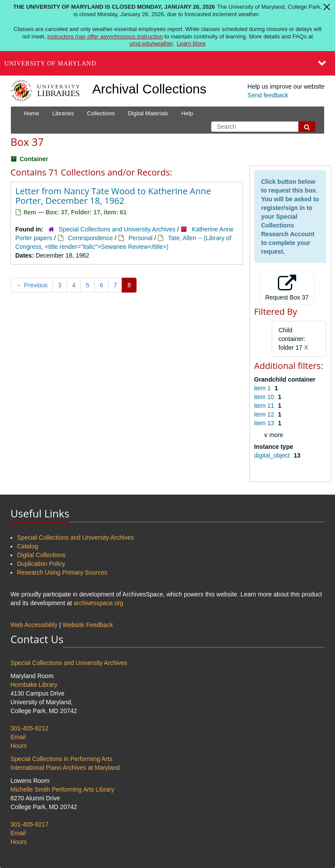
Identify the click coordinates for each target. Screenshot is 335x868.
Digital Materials (148, 113)
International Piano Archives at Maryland (65, 768)
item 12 (265, 414)
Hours (19, 746)
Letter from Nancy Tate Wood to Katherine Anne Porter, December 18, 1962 (113, 196)
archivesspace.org (99, 603)
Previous (32, 285)
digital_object (273, 455)
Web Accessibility (34, 625)
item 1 (263, 388)
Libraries (63, 113)
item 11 (265, 406)
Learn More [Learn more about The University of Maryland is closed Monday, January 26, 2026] (191, 43)
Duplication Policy (41, 564)
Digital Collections (41, 555)
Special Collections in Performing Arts (61, 759)
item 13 (265, 423)
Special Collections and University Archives (117, 229)
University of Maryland (50, 64)
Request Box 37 (287, 288)
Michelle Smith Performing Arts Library (62, 789)
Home (32, 113)
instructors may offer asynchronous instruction (105, 36)
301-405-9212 (29, 728)
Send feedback (268, 95)
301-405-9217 (29, 824)
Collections (101, 113)
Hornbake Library (34, 685)
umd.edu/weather (151, 43)
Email (18, 737)
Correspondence (90, 238)
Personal (140, 238)
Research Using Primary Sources (62, 572)
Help (187, 113)
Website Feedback (88, 625)
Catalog (27, 546)
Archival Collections (150, 89)
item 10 (265, 397)
